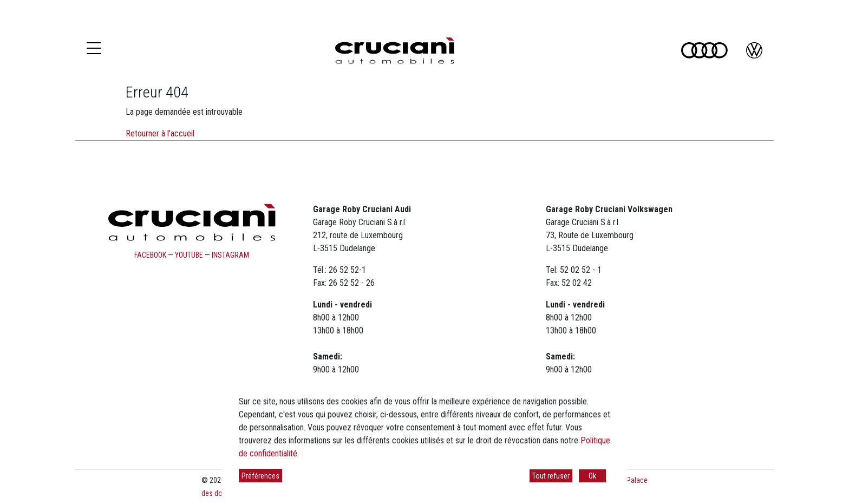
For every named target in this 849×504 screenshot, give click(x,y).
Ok (592, 476)
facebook (150, 255)
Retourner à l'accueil (160, 133)
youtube (189, 255)
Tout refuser (551, 476)
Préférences (260, 476)
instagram (230, 255)
